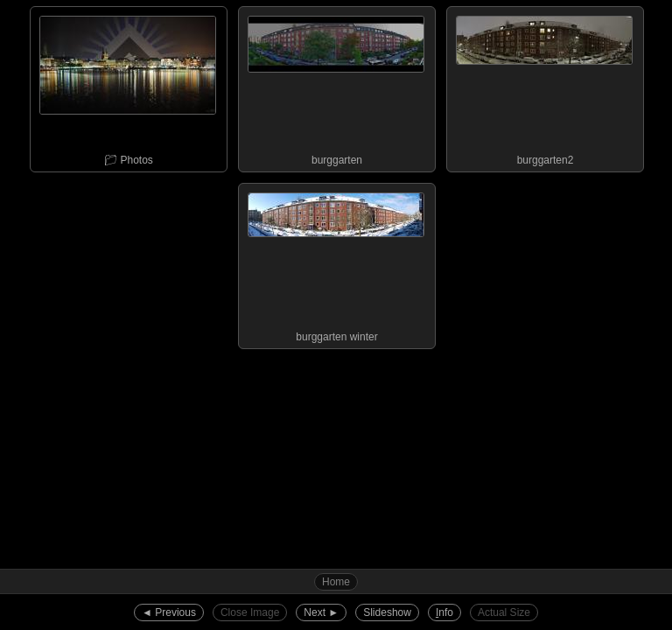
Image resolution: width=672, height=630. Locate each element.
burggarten (336, 87)
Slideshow (387, 612)
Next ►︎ (321, 612)
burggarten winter (336, 263)
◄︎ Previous (169, 612)
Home (336, 582)
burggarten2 (544, 87)
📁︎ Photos (128, 87)
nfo (444, 612)
